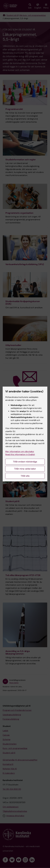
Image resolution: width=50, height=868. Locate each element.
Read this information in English (20, 454)
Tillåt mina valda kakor (25, 469)
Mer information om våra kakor (20, 452)
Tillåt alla (25, 476)
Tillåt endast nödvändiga (25, 462)
